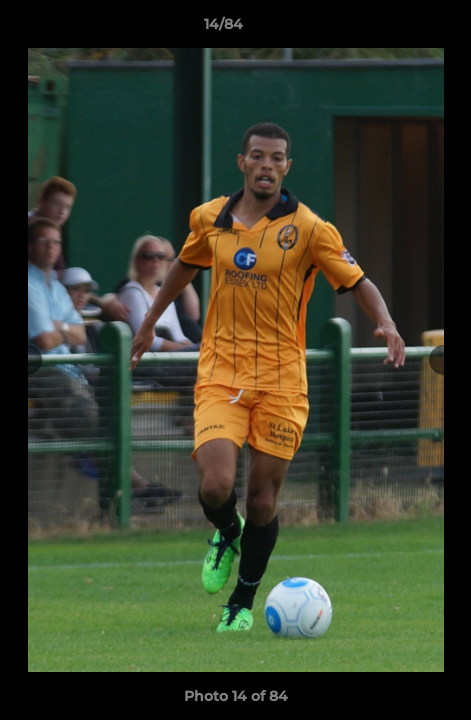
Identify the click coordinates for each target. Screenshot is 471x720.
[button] (399, 29)
